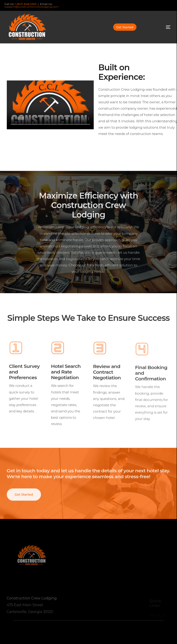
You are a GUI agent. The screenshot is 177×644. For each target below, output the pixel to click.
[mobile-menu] (161, 27)
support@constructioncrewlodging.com (32, 7)
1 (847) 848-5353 (25, 4)
